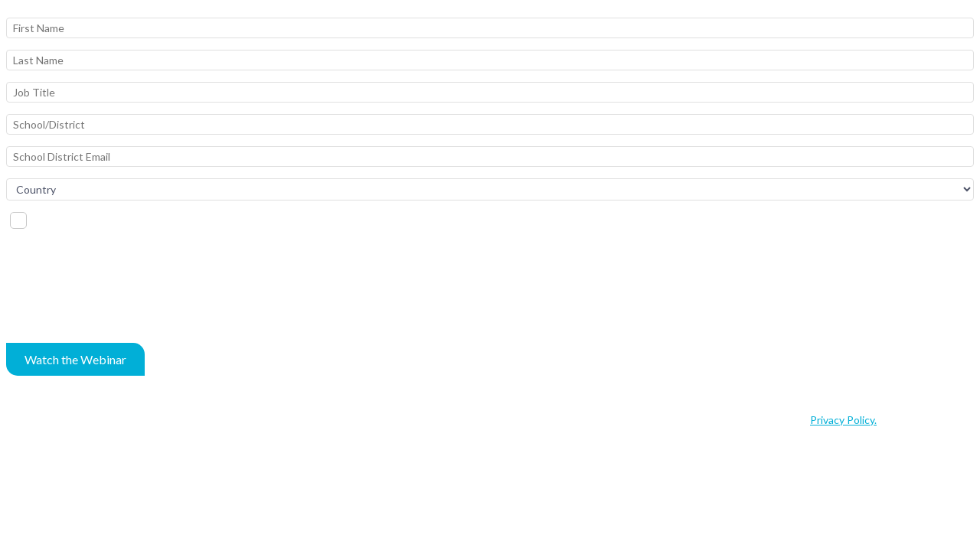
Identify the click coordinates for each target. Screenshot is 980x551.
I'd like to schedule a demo (98, 219)
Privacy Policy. (843, 420)
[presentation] (122, 293)
